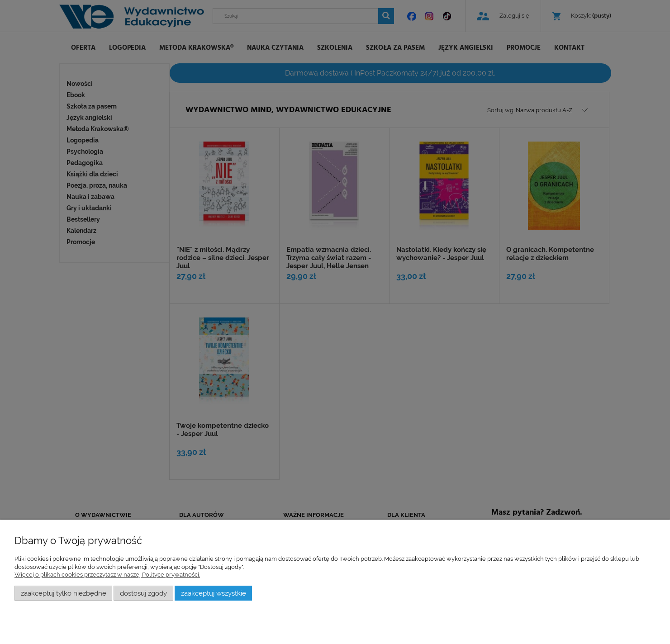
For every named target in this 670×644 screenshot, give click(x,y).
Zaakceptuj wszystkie (214, 593)
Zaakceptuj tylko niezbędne (64, 593)
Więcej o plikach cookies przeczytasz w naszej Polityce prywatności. (107, 575)
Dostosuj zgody (143, 593)
